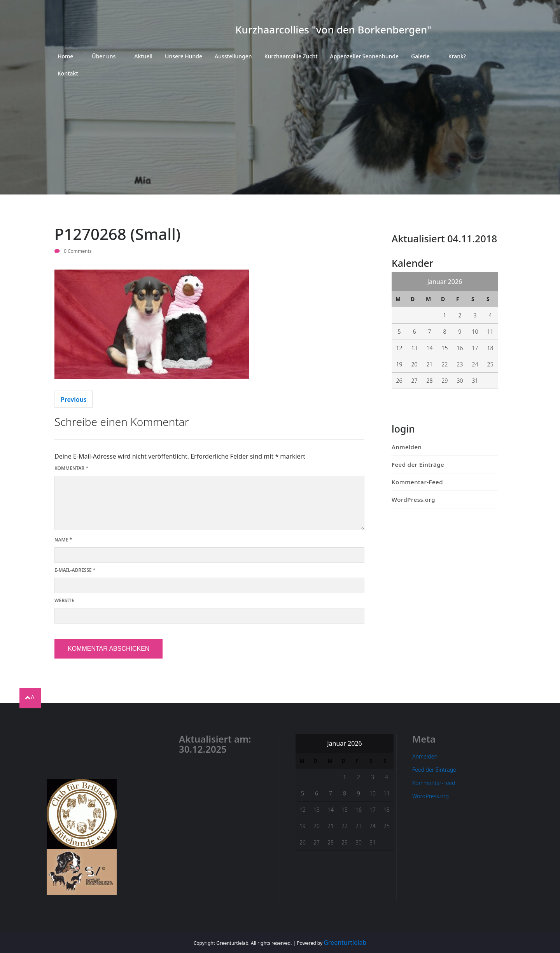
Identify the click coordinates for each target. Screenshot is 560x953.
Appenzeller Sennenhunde (364, 56)
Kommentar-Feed (417, 482)
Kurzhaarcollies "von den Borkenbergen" (333, 30)
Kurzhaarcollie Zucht (291, 56)
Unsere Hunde (184, 56)
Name (63, 540)
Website (64, 600)
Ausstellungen (233, 56)
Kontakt (68, 73)
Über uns (104, 56)
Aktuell (143, 56)
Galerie (420, 56)
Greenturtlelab (345, 942)
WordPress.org (413, 499)
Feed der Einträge (418, 464)
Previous (74, 399)
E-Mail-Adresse (75, 570)
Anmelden (407, 447)
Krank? (457, 56)
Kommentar (71, 468)
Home (65, 56)
